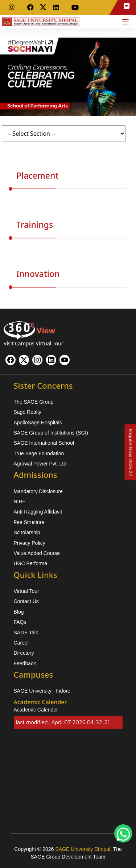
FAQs (20, 622)
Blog (19, 612)
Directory (24, 653)
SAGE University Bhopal (83, 849)
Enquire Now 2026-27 (131, 452)
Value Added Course (37, 553)
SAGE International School (44, 443)
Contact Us (26, 601)
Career (22, 643)
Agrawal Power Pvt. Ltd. (41, 464)
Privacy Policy (30, 543)
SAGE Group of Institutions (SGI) (51, 433)
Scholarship (27, 532)
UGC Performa (31, 563)
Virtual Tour (26, 591)
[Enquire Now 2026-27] (131, 452)
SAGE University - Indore (42, 691)
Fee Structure (29, 522)
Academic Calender (36, 710)
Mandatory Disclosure (38, 491)
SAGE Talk (26, 633)
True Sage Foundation (39, 453)
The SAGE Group (34, 402)
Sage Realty (28, 412)
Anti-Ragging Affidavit (38, 512)
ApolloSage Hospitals (38, 423)
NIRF (20, 502)
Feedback (25, 663)
